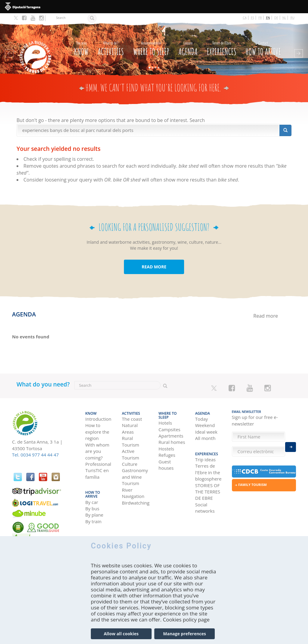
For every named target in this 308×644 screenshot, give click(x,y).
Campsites (169, 418)
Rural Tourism (130, 434)
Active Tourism (130, 446)
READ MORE (154, 261)
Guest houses (166, 453)
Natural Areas (130, 421)
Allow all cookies (121, 637)
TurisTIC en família (97, 466)
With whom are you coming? (97, 443)
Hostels (166, 437)
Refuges (167, 443)
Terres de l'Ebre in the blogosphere (208, 463)
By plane (94, 502)
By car (92, 489)
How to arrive (263, 41)
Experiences (222, 41)
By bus (92, 495)
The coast (132, 411)
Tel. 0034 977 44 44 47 (35, 449)
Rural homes (172, 431)
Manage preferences (185, 637)
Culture (130, 456)
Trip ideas (205, 450)
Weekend (205, 418)
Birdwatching (136, 495)
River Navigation (133, 485)
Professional (98, 456)
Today (202, 411)
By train (94, 508)
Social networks (205, 498)
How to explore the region (97, 424)
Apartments (171, 424)
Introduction (99, 411)
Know (81, 41)
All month (205, 431)
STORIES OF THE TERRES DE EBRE (208, 482)
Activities (111, 41)
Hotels (165, 411)
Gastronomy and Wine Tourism (135, 469)
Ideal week (206, 424)
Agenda (188, 41)
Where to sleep (151, 41)
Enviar (291, 445)
